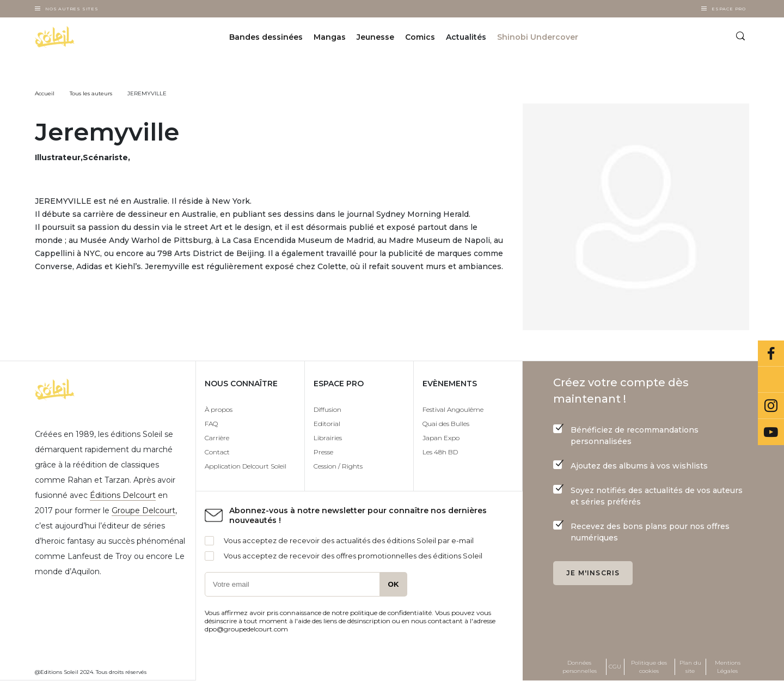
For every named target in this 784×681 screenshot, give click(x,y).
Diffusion (327, 409)
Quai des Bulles (446, 424)
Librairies (328, 438)
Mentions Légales (728, 667)
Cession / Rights (338, 466)
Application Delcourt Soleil (246, 466)
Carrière (217, 438)
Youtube (771, 432)
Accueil (45, 93)
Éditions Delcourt (123, 495)
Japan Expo (441, 438)
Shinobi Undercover (538, 37)
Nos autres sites (72, 9)
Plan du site (690, 667)
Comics (420, 37)
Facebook (771, 354)
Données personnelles (580, 667)
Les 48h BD (440, 452)
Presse (323, 452)
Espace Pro (729, 9)
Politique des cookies (649, 667)
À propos (219, 409)
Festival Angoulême (453, 409)
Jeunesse (375, 37)
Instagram (771, 406)
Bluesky (771, 380)
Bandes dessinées (266, 37)
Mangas (330, 37)
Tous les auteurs (91, 93)
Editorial (327, 424)
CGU (615, 667)
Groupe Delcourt (143, 510)
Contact (217, 452)
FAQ (211, 424)
